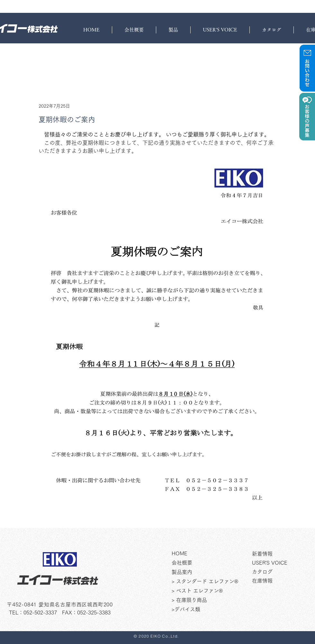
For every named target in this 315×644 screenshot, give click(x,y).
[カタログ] (283, 572)
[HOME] (210, 554)
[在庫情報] (283, 581)
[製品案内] (210, 572)
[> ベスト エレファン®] (210, 591)
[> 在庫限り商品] (210, 600)
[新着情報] (283, 554)
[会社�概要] (210, 563)
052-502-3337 (40, 613)
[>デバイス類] (210, 610)
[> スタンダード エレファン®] (210, 582)
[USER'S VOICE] (283, 563)
